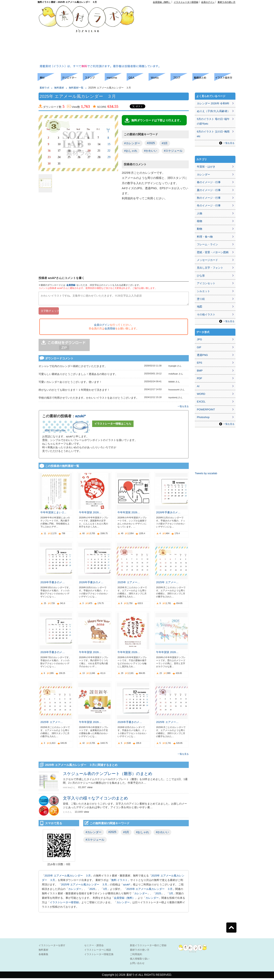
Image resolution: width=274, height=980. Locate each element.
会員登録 (71, 285)
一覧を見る (183, 408)
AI (198, 386)
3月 (105, 891)
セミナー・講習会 (94, 947)
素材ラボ (44, 88)
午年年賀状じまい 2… (53, 514)
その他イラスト (206, 314)
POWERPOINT (206, 409)
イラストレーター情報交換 (99, 956)
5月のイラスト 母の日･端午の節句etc (213, 121)
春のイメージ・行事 (209, 182)
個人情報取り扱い (140, 961)
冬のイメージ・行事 (209, 206)
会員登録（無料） (162, 2)
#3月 (165, 143)
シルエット (203, 291)
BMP (200, 371)
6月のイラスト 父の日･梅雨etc (213, 134)
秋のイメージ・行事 (209, 198)
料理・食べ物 (205, 237)
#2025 (151, 143)
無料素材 (59, 88)
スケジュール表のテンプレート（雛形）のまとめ (110, 775)
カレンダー (75, 891)
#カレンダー (132, 143)
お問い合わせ (137, 965)
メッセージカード (207, 260)
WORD (201, 394)
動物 (200, 229)
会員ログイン (208, 2)
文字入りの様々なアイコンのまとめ (95, 800)
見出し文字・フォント (210, 268)
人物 (200, 213)
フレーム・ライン (207, 244)
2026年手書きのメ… (168, 514)
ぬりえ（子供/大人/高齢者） (213, 111)
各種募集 (43, 956)
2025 (92, 891)
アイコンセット (206, 283)
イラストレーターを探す (52, 947)
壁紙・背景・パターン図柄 (213, 252)
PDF (200, 378)
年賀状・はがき (206, 167)
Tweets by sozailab (206, 473)
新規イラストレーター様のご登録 (148, 947)
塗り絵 (201, 299)
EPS (200, 363)
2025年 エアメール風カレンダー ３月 (68, 877)
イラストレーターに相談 (98, 952)
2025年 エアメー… (129, 584)
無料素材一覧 (76, 88)
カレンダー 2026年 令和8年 (213, 103)
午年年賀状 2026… (90, 514)
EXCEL (201, 402)
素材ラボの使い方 (227, 2)
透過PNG (202, 355)
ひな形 (201, 276)
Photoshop (203, 417)
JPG (199, 339)
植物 (200, 221)
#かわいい (151, 151)
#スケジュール (173, 151)
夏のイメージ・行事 (209, 190)
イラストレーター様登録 (186, 2)
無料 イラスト (120, 882)
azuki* (80, 418)
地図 (200, 307)
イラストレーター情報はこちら (113, 425)
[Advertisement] (187, 35)
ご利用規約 (136, 956)
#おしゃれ (131, 151)
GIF (199, 347)
